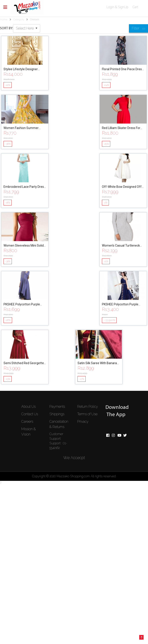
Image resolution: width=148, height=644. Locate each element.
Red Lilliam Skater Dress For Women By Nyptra (121, 128)
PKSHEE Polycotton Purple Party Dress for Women (22, 305)
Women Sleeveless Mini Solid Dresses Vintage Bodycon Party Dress (24, 246)
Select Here (25, 28)
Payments (57, 407)
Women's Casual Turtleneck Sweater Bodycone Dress (121, 246)
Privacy (83, 422)
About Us (28, 407)
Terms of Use (87, 414)
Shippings (57, 414)
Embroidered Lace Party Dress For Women (24, 187)
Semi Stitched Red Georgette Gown (24, 363)
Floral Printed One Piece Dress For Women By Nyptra (123, 69)
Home (4, 19)
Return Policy (88, 407)
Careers (27, 422)
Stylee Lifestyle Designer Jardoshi (21, 69)
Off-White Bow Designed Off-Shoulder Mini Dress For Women (122, 187)
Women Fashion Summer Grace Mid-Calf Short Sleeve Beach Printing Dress (23, 128)
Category (19, 19)
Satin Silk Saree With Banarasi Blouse (98, 363)
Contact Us (30, 414)
